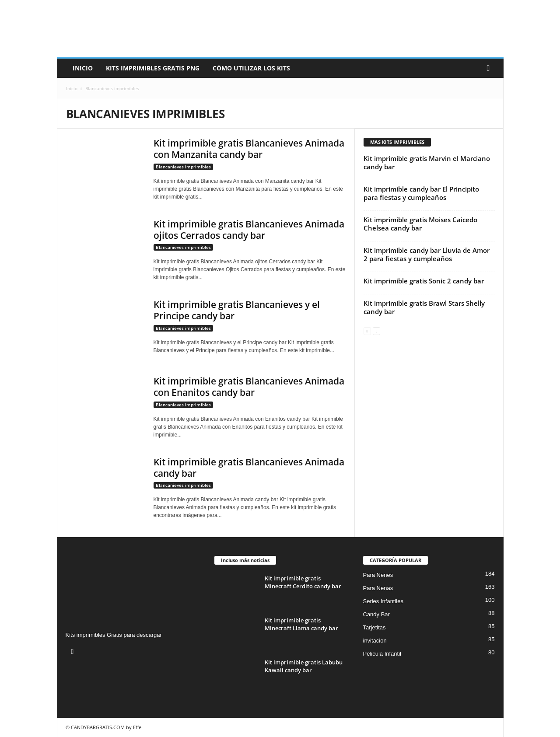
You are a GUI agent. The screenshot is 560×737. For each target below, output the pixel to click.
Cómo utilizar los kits (251, 68)
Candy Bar (376, 614)
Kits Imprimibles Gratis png (153, 68)
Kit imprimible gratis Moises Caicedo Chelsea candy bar (420, 224)
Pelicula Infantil (382, 654)
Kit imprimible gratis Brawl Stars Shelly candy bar (424, 307)
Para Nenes (378, 575)
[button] (490, 68)
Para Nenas (378, 588)
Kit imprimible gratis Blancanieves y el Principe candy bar (237, 310)
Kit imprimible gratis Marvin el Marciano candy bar (427, 162)
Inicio (83, 68)
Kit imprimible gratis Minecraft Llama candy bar (301, 624)
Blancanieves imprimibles (183, 167)
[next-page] (376, 330)
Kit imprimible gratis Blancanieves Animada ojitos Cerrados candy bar (249, 230)
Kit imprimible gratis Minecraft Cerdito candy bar (303, 582)
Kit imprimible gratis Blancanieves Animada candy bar (249, 468)
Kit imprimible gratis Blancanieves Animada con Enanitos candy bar (249, 387)
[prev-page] (367, 330)
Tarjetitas (374, 627)
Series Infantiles (383, 601)
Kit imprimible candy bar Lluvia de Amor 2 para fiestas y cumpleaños (427, 254)
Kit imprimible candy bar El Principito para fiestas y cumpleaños (421, 193)
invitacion (375, 641)
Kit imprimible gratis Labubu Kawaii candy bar (304, 666)
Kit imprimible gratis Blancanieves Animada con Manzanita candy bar (249, 149)
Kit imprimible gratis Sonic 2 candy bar (424, 281)
